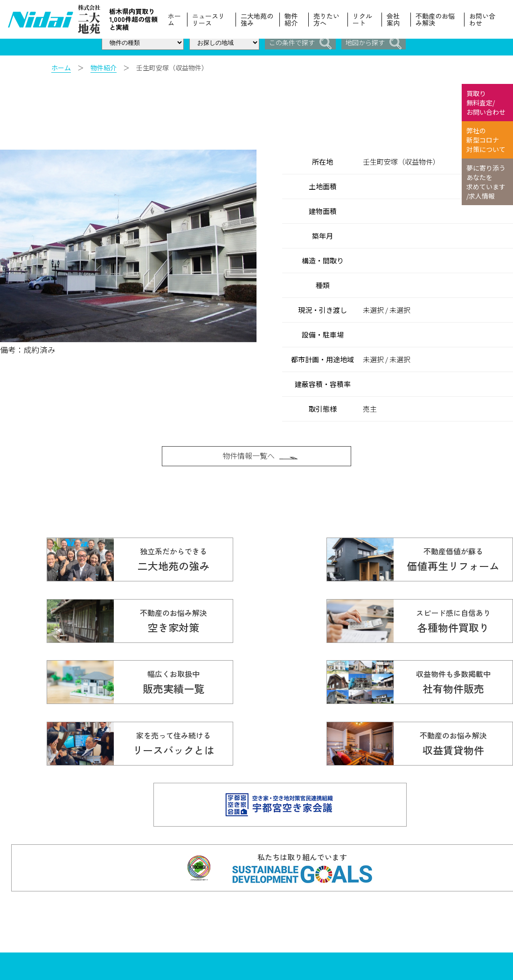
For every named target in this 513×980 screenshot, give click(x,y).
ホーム (176, 20)
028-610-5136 (130, 915)
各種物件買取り (287, 897)
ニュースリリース (210, 20)
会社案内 (394, 20)
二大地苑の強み (258, 20)
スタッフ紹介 (360, 944)
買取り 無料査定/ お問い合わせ (486, 103)
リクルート (363, 20)
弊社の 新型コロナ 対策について (486, 140)
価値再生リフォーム (370, 897)
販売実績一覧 (284, 912)
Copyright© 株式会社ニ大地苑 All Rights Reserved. (162, 935)
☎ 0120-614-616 (162, 901)
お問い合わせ (482, 20)
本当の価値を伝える (447, 912)
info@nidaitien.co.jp (178, 927)
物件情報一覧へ (261, 459)
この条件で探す (299, 43)
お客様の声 (357, 912)
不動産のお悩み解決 (436, 20)
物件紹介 (292, 20)
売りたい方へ (327, 20)
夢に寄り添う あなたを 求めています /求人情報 (486, 182)
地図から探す (375, 43)
